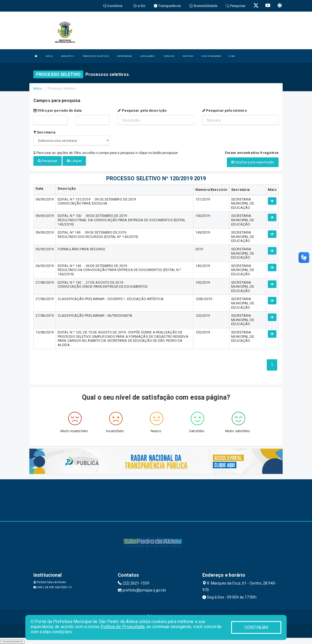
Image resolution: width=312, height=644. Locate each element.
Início (38, 88)
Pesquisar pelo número (225, 110)
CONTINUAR (256, 627)
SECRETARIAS (124, 56)
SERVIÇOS (169, 56)
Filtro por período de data (58, 110)
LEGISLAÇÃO (148, 56)
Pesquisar (48, 161)
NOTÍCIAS (188, 56)
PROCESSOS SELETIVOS (96, 56)
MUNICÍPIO (68, 56)
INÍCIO (49, 56)
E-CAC (232, 56)
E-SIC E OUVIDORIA (211, 56)
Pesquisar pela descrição (142, 110)
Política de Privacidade (123, 627)
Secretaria (44, 132)
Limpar (74, 161)
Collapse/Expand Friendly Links (12, 641)
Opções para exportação (253, 162)
